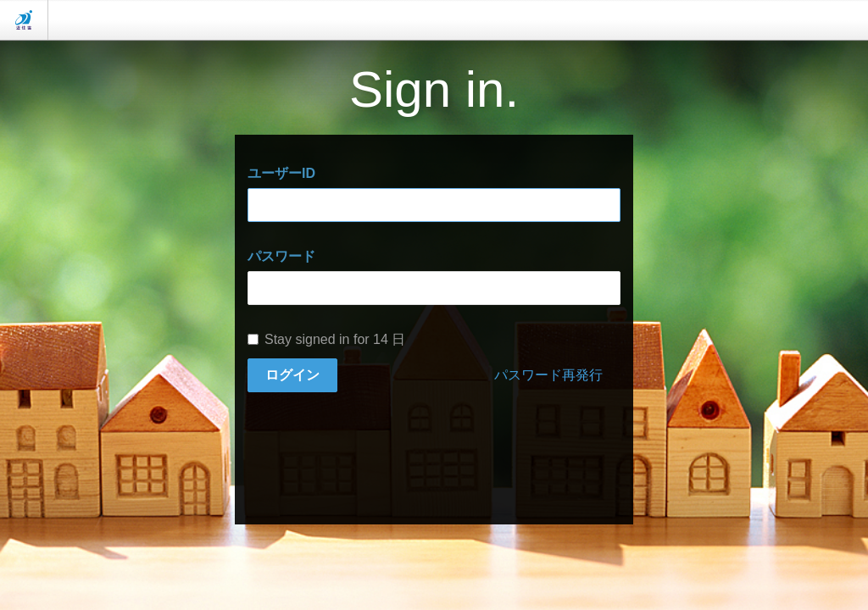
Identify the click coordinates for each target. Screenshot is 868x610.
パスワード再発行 (548, 375)
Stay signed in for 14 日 (326, 339)
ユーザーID (281, 173)
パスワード (281, 256)
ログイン (292, 375)
